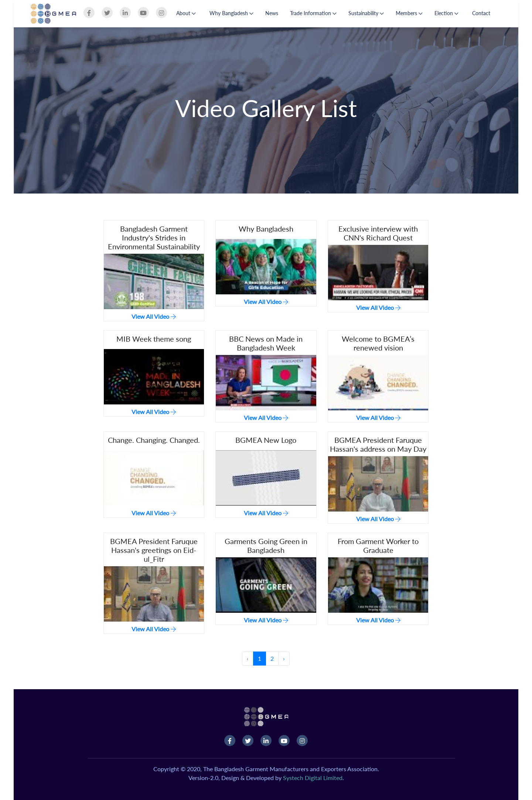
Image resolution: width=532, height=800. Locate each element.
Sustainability (366, 13)
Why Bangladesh (231, 13)
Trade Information (313, 13)
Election (446, 13)
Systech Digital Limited (313, 778)
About (186, 13)
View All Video (154, 316)
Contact (481, 13)
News (272, 13)
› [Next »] (284, 658)
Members (409, 13)
